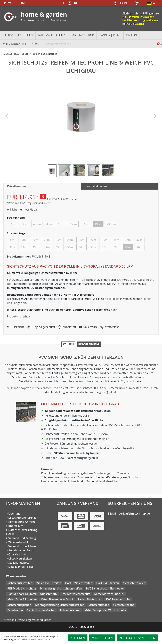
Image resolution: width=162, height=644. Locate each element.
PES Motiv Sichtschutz (22, 588)
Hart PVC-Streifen (108, 583)
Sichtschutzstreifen (20, 583)
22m (47, 240)
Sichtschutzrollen (134, 583)
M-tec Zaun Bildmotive (22, 599)
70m (139, 247)
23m (58, 240)
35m (116, 240)
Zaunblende (15, 610)
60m (116, 247)
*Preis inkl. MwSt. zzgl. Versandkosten (29, 203)
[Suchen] (158, 44)
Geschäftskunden (96, 186)
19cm (98, 224)
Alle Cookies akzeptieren (137, 638)
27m (93, 240)
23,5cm (111, 224)
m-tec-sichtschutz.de (46, 388)
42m (47, 247)
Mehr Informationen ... (42, 639)
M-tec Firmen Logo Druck (57, 599)
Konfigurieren (102, 638)
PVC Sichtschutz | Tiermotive (105, 588)
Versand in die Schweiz (23, 546)
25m (82, 240)
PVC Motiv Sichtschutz (76, 594)
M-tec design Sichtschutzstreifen (61, 588)
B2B (24, 3)
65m (128, 247)
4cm (49, 224)
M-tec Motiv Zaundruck (109, 594)
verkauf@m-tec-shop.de (134, 514)
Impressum (16, 526)
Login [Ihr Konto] (123, 3)
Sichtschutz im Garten (41, 610)
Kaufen (68, 344)
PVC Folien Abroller (118, 599)
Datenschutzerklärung (23, 530)
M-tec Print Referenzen (23, 518)
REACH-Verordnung (71, 458)
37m (12, 247)
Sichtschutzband (124, 605)
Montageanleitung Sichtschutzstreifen (60, 605)
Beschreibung (89, 344)
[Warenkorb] (138, 3)
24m (70, 240)
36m (128, 240)
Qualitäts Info (17, 554)
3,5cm (13, 224)
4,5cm (37, 224)
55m (93, 247)
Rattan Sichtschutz (90, 599)
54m (82, 247)
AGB (11, 534)
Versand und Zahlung (22, 538)
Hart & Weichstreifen (79, 583)
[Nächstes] (155, 117)
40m (35, 247)
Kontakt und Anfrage (22, 522)
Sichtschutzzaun (70, 610)
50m (70, 247)
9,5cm (86, 224)
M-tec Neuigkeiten (20, 558)
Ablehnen (78, 638)
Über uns (14, 514)
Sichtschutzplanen (19, 605)
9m (24, 240)
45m (58, 247)
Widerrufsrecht (18, 542)
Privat (8, 3)
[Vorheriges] (7, 117)
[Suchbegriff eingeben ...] (98, 44)
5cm (61, 224)
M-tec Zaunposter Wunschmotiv (105, 610)
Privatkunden (17, 186)
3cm (25, 224)
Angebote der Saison (22, 550)
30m (105, 240)
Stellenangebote (19, 563)
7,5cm (73, 224)
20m (35, 240)
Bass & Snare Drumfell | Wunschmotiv (32, 594)
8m (12, 240)
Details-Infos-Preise (21, 567)
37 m (139, 240)
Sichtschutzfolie (99, 605)
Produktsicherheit (19, 316)
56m (105, 247)
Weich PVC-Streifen (49, 583)
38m (24, 247)
